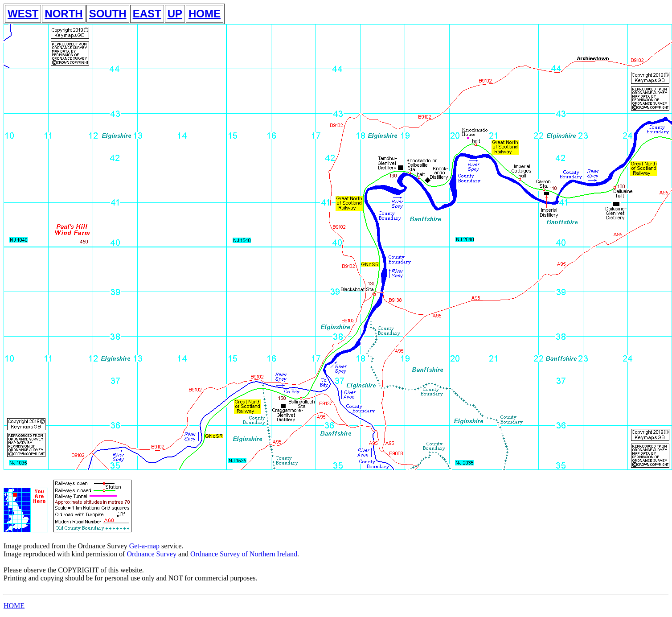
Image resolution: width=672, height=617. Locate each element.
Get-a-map (144, 546)
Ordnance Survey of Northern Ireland (244, 554)
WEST (23, 14)
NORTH (64, 14)
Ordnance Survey (152, 554)
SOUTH (108, 14)
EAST (147, 14)
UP (175, 14)
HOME (205, 14)
